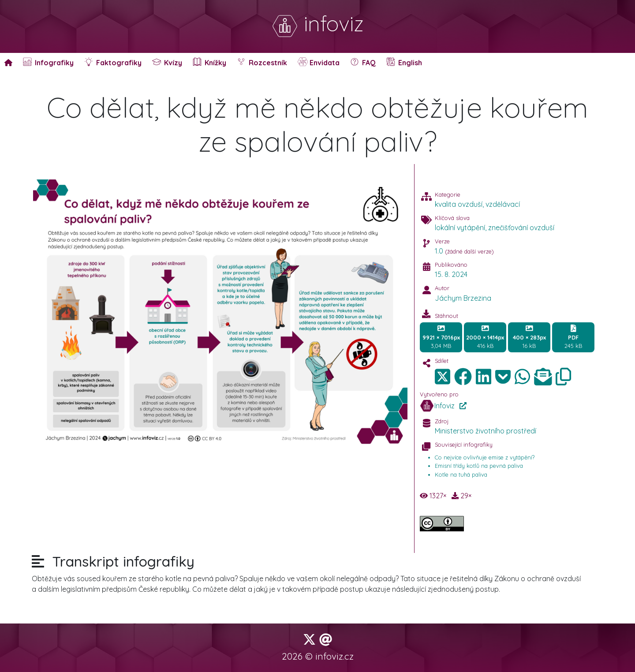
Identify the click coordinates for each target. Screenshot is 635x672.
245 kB (573, 337)
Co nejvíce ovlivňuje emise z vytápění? (485, 457)
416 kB (485, 337)
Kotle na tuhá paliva (461, 474)
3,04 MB (441, 337)
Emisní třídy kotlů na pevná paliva (479, 466)
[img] (463, 377)
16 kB (529, 337)
